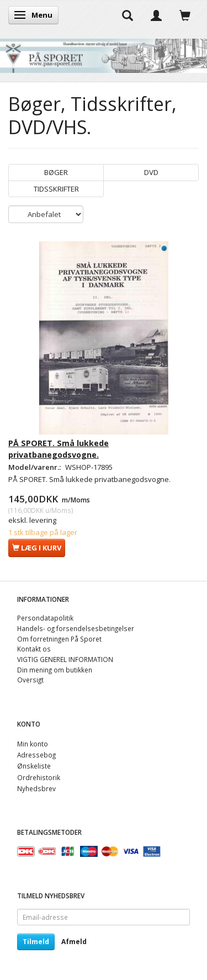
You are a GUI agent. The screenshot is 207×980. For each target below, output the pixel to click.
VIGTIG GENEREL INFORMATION (65, 659)
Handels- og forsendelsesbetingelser (76, 628)
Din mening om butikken (55, 670)
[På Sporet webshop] (104, 53)
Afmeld (74, 942)
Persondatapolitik (45, 618)
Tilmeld (36, 942)
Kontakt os (34, 649)
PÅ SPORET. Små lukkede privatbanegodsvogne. (59, 449)
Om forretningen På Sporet (59, 639)
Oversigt (30, 680)
